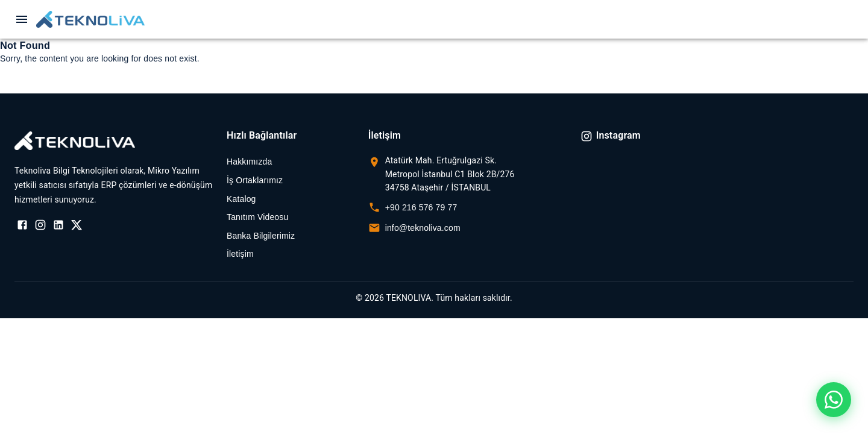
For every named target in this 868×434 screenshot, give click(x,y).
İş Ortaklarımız (255, 180)
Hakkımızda (249, 162)
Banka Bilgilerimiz (261, 236)
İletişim (240, 254)
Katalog (241, 199)
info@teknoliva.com (423, 228)
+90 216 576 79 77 (421, 207)
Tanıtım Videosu (257, 217)
